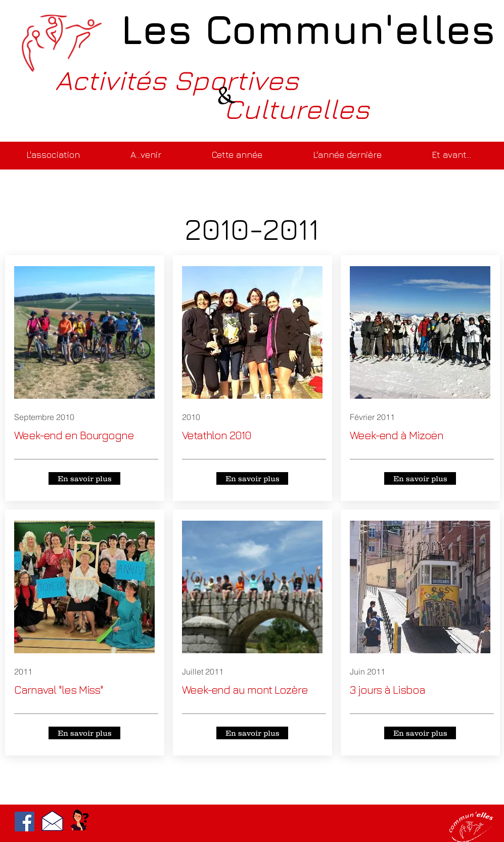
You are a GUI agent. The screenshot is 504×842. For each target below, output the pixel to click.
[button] (146, 150)
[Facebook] (25, 822)
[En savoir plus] (84, 478)
